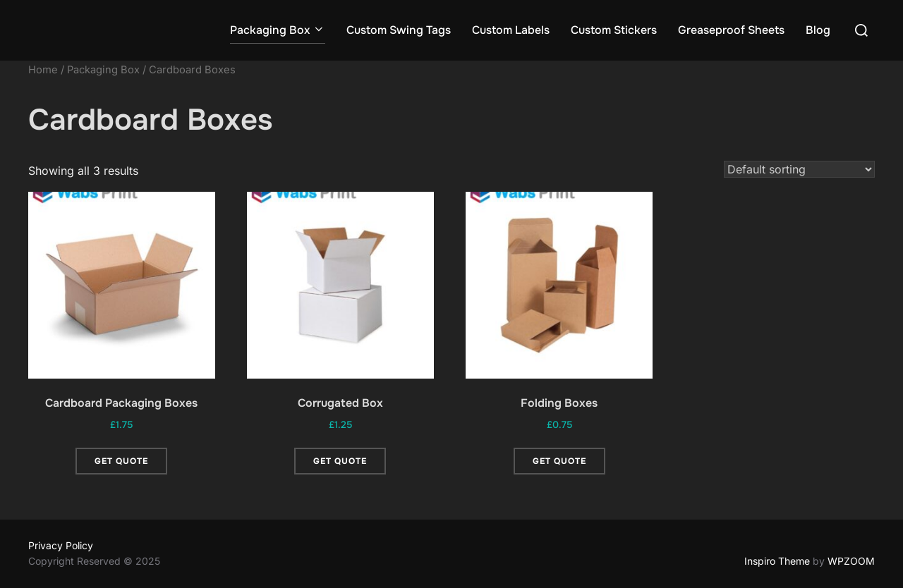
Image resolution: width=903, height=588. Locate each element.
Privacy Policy (61, 545)
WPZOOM (851, 561)
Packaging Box (278, 30)
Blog (818, 30)
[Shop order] (799, 169)
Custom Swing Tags (399, 30)
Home (43, 70)
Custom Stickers (614, 30)
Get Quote (121, 461)
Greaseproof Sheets (731, 30)
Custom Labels (511, 30)
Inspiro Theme (777, 561)
